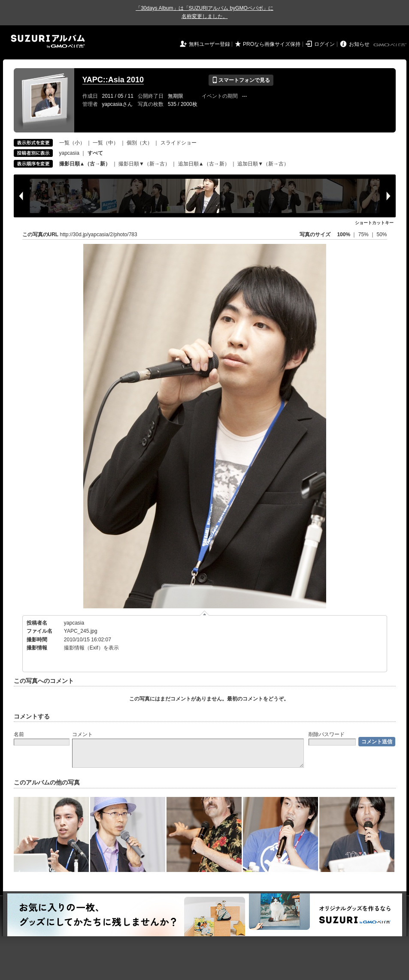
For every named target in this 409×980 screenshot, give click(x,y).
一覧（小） (72, 143)
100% (344, 234)
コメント (82, 734)
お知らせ (359, 44)
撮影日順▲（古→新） (85, 164)
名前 (19, 734)
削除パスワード (327, 734)
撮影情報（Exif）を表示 (91, 648)
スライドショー (179, 143)
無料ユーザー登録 (209, 44)
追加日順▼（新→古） (263, 164)
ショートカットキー (374, 223)
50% (382, 234)
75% (364, 234)
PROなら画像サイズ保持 (272, 44)
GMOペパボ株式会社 (391, 45)
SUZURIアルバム (48, 41)
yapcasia (69, 153)
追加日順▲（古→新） (204, 164)
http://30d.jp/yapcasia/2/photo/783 (99, 234)
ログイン (324, 44)
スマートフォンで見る (241, 80)
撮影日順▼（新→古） (144, 164)
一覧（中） (106, 143)
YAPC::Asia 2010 (113, 80)
